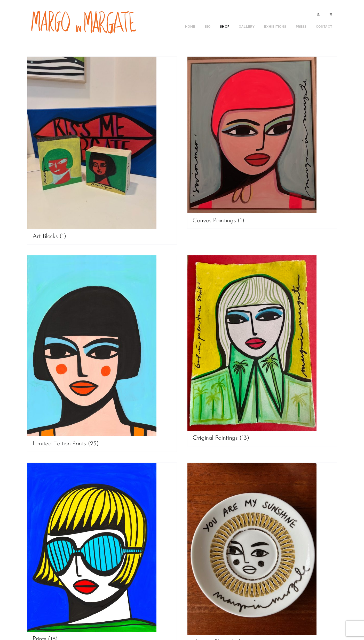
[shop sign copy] (85, 10)
